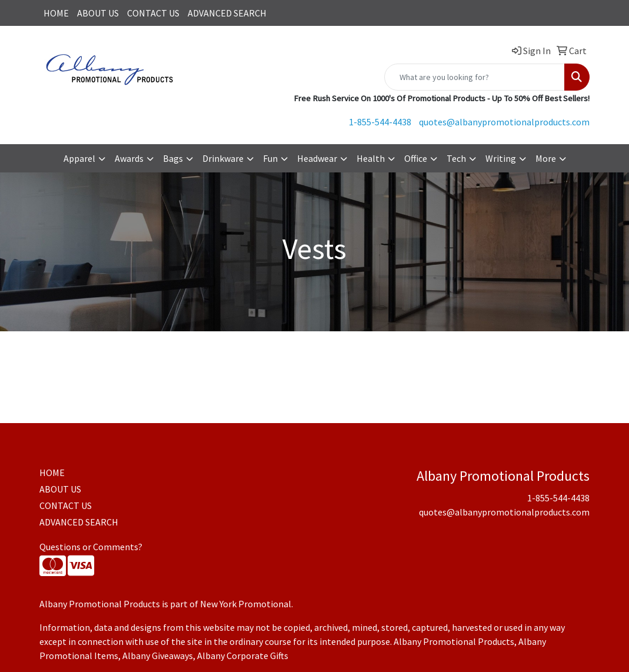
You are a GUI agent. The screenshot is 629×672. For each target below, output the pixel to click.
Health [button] (371, 158)
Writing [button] (501, 158)
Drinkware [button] (223, 158)
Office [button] (416, 158)
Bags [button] (173, 158)
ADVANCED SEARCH (227, 13)
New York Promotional (246, 604)
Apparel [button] (79, 158)
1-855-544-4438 (380, 122)
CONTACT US (153, 13)
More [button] (546, 158)
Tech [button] (456, 158)
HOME (56, 13)
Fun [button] (270, 158)
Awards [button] (129, 158)
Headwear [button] (317, 158)
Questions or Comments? (91, 547)
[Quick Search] (475, 77)
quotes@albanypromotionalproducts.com (504, 122)
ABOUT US (98, 13)
